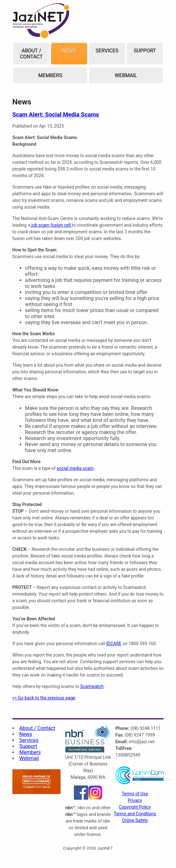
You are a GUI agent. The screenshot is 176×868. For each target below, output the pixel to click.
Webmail (126, 75)
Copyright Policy (135, 807)
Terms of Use (135, 794)
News (69, 51)
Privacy (135, 800)
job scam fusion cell (51, 225)
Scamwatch (92, 686)
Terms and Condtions (135, 814)
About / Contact (31, 54)
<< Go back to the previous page (44, 698)
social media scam (75, 468)
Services (107, 51)
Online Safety (135, 820)
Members (50, 75)
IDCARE (114, 644)
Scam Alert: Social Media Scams (56, 115)
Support (145, 51)
